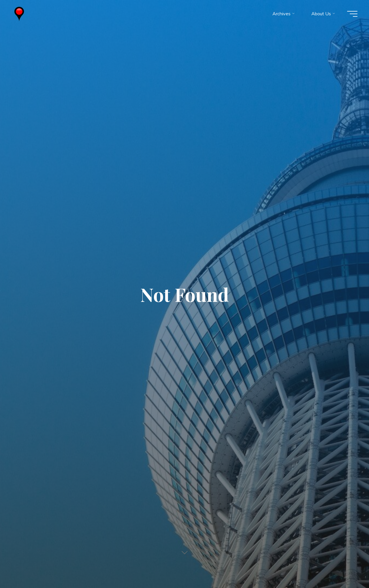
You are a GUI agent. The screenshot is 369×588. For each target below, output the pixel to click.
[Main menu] (352, 14)
